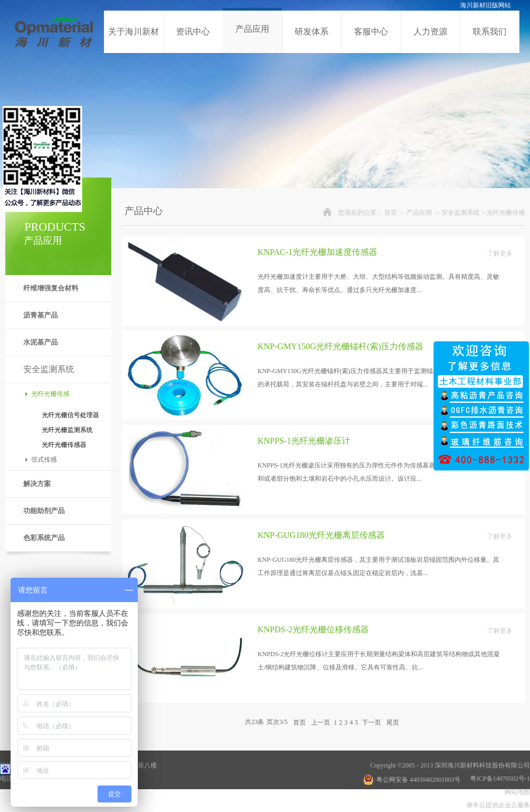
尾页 (393, 722)
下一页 (372, 722)
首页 (391, 213)
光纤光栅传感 (506, 213)
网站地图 (516, 792)
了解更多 (500, 253)
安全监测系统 (461, 213)
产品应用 (419, 213)
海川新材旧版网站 (485, 5)
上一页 (321, 722)
